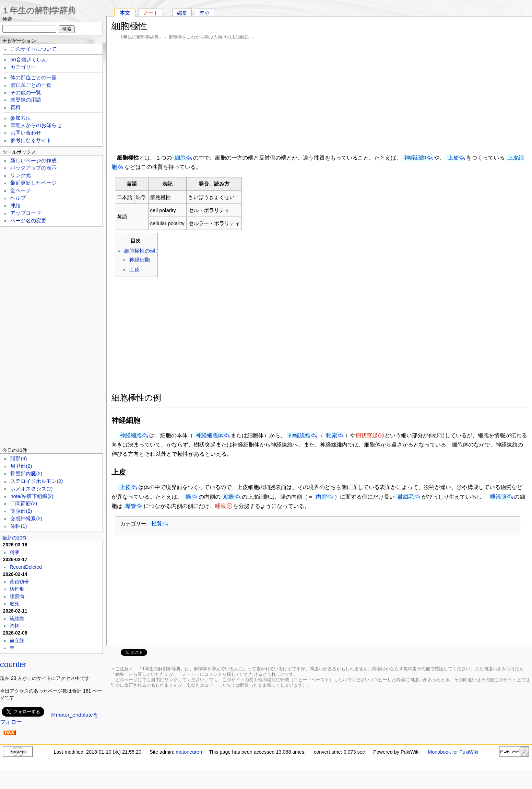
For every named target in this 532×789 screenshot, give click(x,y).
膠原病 (17, 596)
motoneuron (189, 752)
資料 (15, 107)
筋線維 (17, 618)
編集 (182, 13)
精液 (14, 552)
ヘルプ (18, 198)
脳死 (14, 604)
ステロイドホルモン (37, 481)
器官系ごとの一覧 (31, 85)
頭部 (19, 459)
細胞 (180, 158)
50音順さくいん (28, 60)
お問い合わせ (26, 133)
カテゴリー (23, 67)
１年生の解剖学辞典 (39, 10)
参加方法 (21, 118)
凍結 (15, 206)
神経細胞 (415, 158)
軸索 (332, 435)
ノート (151, 13)
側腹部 (21, 511)
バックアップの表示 (33, 168)
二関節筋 (24, 503)
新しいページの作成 (33, 161)
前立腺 (17, 640)
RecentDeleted (26, 567)
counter (13, 664)
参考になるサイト (31, 140)
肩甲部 (21, 466)
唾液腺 (498, 497)
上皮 (453, 158)
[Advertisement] (319, 96)
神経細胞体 (210, 435)
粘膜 (229, 497)
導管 (131, 506)
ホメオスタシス (31, 489)
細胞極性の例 (140, 251)
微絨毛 (406, 497)
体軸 (19, 526)
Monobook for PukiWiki (453, 752)
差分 (204, 13)
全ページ (21, 190)
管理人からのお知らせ (36, 125)
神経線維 (299, 435)
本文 (125, 13)
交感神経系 (26, 519)
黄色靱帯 (19, 582)
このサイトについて (33, 49)
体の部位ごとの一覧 (33, 78)
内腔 (321, 497)
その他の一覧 (26, 93)
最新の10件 (15, 538)
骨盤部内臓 (26, 474)
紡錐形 (17, 589)
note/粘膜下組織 (32, 496)
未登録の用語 (26, 100)
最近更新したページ (33, 183)
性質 (157, 524)
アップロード (26, 213)
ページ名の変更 (28, 221)
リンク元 (21, 175)
